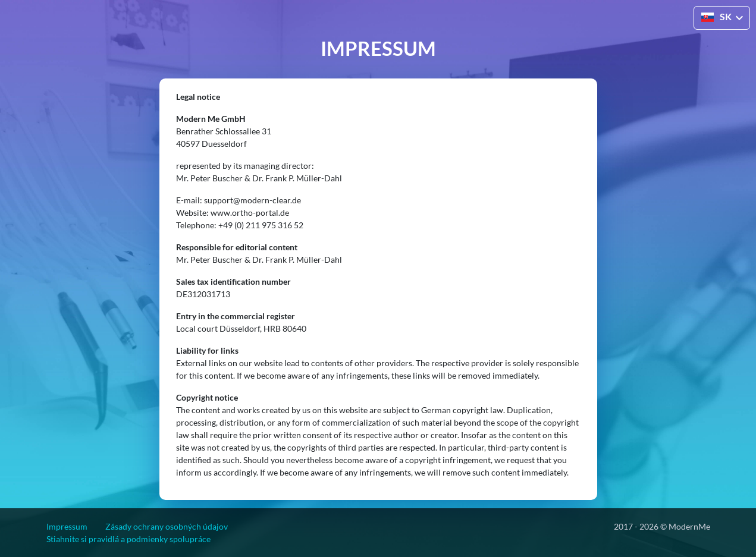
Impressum (67, 526)
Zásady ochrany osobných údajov (167, 526)
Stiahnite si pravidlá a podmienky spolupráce (128, 539)
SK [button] (716, 17)
